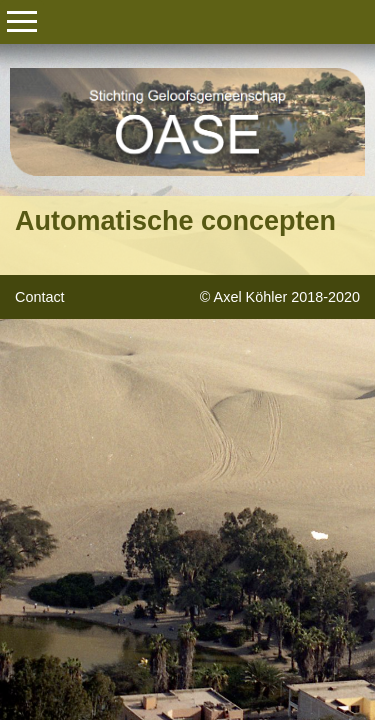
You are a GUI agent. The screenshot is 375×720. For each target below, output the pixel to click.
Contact (40, 297)
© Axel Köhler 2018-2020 (280, 297)
